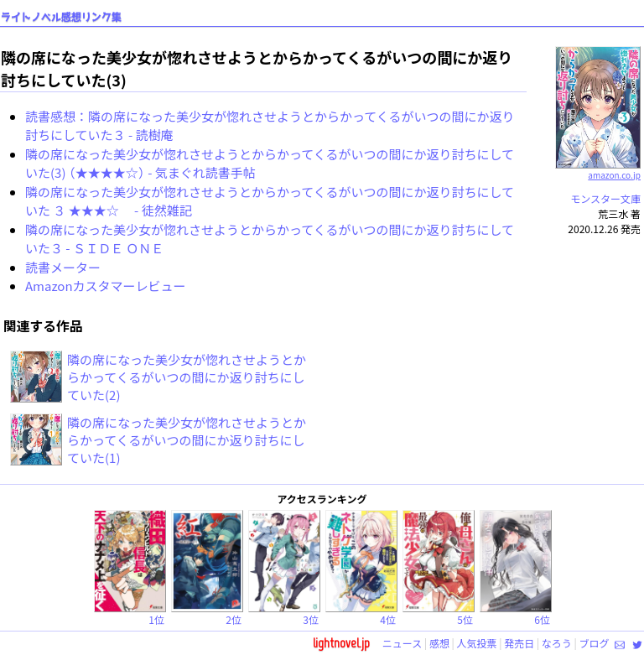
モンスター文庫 (605, 198)
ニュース (402, 643)
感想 (439, 643)
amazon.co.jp (598, 169)
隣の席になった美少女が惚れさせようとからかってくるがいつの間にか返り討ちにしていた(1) (187, 440)
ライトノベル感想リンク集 (61, 17)
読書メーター (63, 267)
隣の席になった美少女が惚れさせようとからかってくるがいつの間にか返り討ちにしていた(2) (187, 377)
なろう (557, 643)
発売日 (519, 643)
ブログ (594, 643)
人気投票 (477, 643)
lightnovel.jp (341, 643)
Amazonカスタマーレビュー (106, 286)
